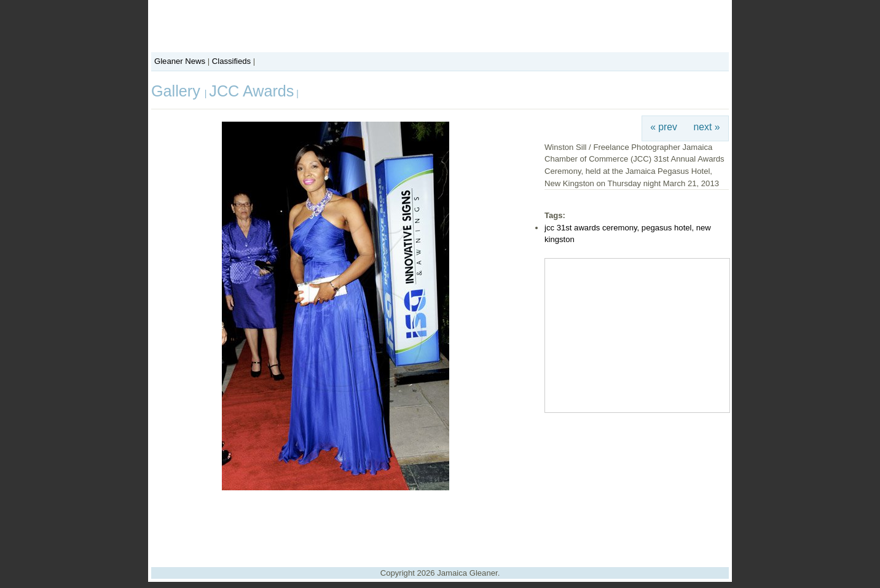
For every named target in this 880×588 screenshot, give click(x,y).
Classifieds (231, 61)
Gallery (178, 91)
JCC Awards (251, 91)
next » (707, 127)
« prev (664, 127)
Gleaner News (180, 61)
